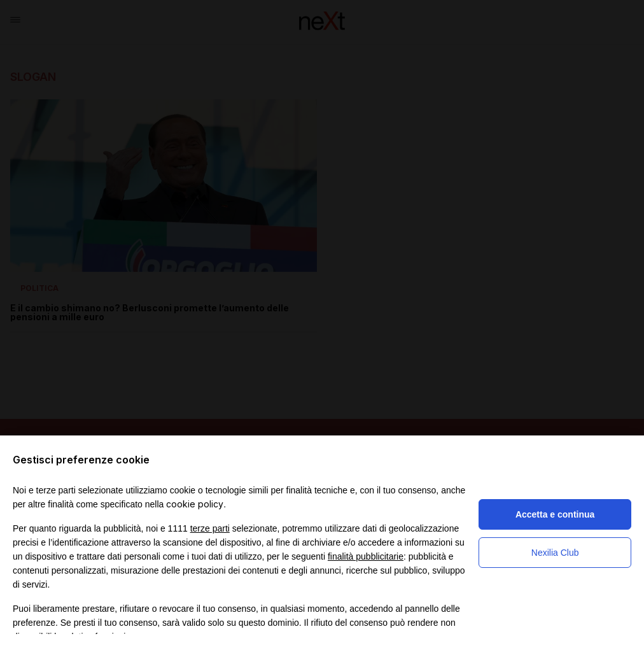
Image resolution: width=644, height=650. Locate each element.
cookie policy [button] (195, 504)
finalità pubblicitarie (366, 556)
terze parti (210, 528)
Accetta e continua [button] (555, 514)
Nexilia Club (555, 553)
